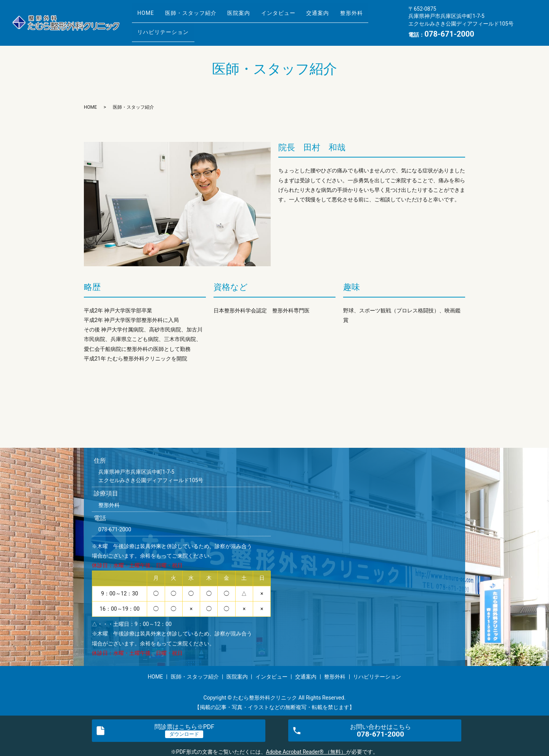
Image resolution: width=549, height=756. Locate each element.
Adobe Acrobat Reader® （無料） (306, 752)
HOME (148, 16)
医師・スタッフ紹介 (198, 16)
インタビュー (296, 16)
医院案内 (251, 16)
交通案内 (340, 16)
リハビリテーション (166, 28)
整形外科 (379, 16)
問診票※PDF (184, 727)
